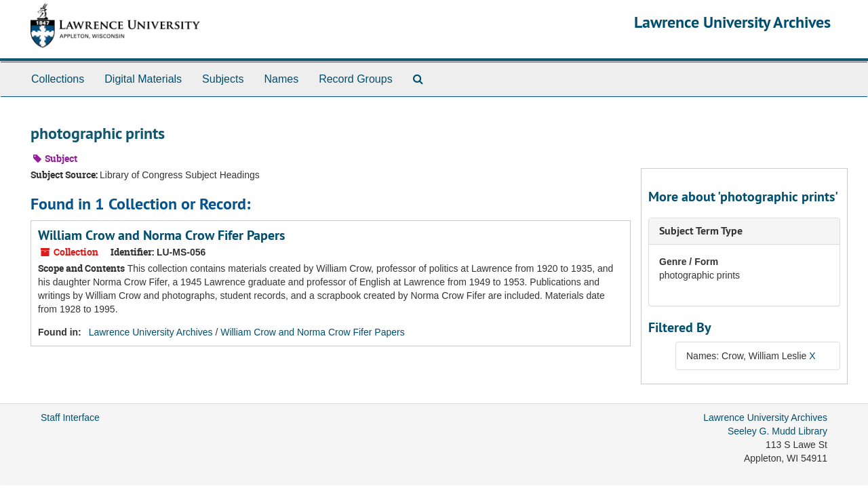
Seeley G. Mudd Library (777, 431)
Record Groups (356, 79)
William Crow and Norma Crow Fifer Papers (161, 235)
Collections (58, 79)
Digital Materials (143, 79)
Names (281, 79)
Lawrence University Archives (732, 22)
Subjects (223, 79)
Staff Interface (70, 418)
